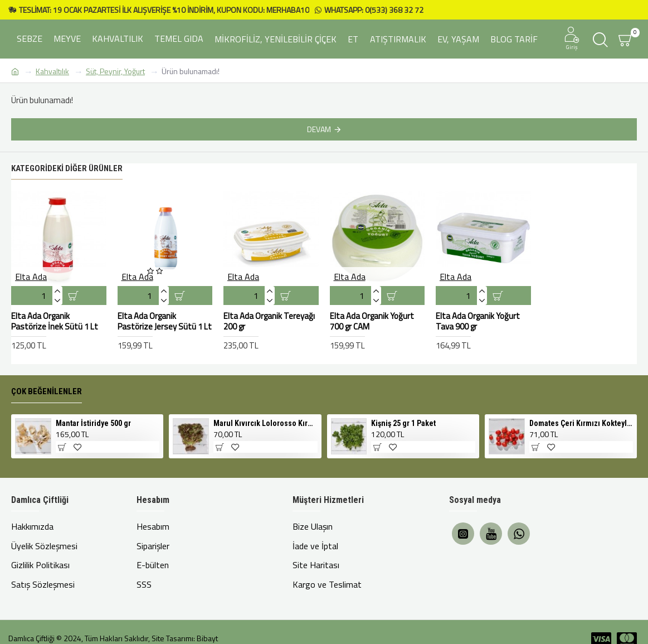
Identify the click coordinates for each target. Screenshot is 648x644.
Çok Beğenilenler (47, 393)
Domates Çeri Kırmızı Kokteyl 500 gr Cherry (581, 425)
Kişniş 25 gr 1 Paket (403, 425)
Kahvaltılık (52, 71)
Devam (319, 129)
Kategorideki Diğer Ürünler (67, 170)
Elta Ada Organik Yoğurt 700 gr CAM (372, 323)
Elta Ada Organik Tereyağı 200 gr (269, 323)
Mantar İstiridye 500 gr (93, 425)
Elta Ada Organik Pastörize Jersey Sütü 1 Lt (165, 323)
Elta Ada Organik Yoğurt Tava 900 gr (478, 323)
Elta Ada (31, 278)
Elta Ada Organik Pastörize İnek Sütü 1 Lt (55, 323)
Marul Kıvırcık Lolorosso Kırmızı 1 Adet (265, 425)
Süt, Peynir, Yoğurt (115, 71)
